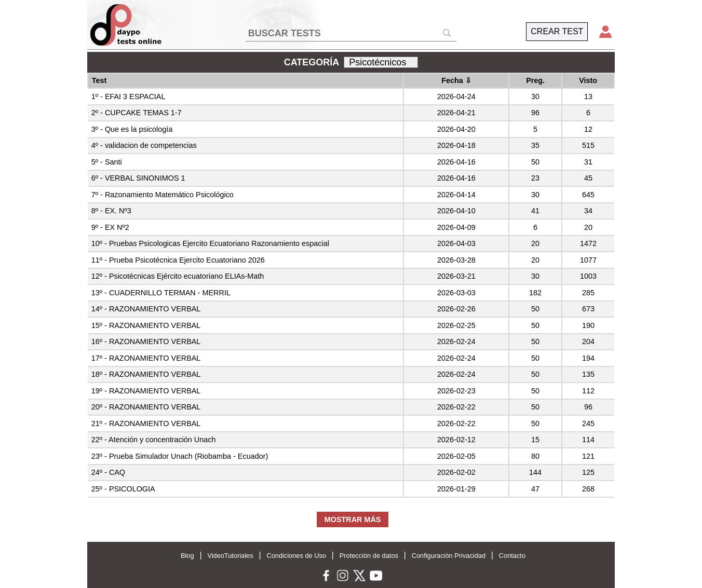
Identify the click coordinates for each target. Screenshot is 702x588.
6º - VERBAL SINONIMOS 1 (138, 178)
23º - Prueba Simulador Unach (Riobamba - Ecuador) (180, 456)
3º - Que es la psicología (132, 129)
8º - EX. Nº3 (111, 211)
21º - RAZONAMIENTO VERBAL (146, 423)
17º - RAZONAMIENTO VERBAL (146, 358)
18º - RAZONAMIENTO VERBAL (146, 374)
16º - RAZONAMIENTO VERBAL (146, 341)
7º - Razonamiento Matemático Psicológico (163, 195)
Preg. (535, 80)
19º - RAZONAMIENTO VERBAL (146, 391)
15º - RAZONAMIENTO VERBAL (146, 325)
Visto (588, 80)
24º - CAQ (108, 472)
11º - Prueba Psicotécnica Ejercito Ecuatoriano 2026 (178, 260)
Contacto (512, 556)
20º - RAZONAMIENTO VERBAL (146, 407)
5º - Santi (107, 162)
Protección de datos (369, 556)
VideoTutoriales (230, 556)
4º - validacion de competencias (144, 145)
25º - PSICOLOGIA (123, 489)
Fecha (456, 80)
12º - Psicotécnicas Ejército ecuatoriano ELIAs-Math (178, 276)
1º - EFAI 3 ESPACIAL (129, 97)
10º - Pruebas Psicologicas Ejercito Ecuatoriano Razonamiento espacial (210, 243)
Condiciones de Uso (296, 556)
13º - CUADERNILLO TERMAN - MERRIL (161, 293)
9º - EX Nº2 (110, 227)
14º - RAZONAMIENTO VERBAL (146, 309)
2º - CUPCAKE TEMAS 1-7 (137, 113)
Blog (187, 556)
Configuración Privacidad (449, 556)
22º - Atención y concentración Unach (154, 440)
